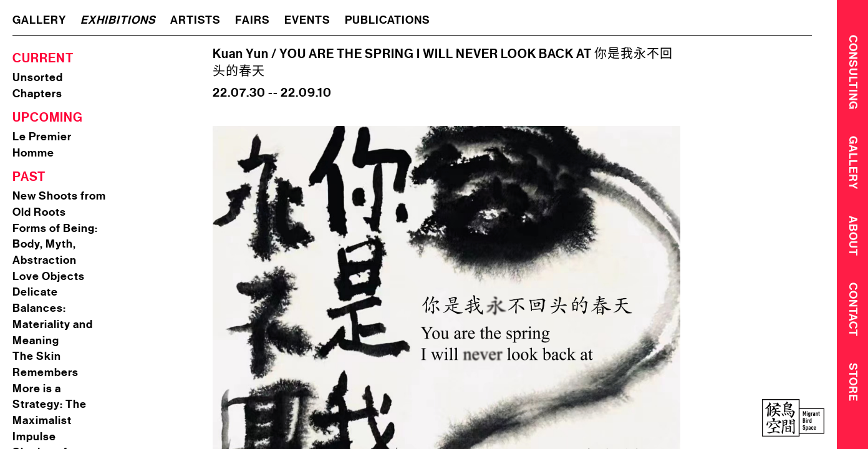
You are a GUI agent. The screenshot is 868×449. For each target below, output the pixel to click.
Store (853, 387)
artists (195, 20)
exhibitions (118, 20)
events (307, 20)
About (853, 239)
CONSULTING (853, 72)
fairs (253, 20)
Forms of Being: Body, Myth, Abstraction (55, 244)
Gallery (853, 164)
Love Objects (49, 276)
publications (388, 20)
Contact (853, 313)
